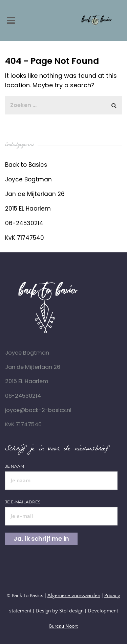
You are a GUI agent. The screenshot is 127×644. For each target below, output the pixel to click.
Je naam (61, 473)
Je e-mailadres (61, 509)
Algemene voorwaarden (74, 596)
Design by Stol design (60, 611)
